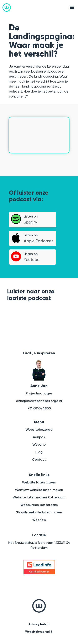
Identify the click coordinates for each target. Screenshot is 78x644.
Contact (39, 459)
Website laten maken (39, 482)
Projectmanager (39, 393)
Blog (39, 452)
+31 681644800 (39, 408)
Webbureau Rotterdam (39, 505)
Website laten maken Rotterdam (39, 497)
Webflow (39, 520)
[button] (71, 7)
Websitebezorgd (39, 430)
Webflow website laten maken (39, 490)
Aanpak (39, 437)
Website (39, 444)
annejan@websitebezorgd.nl (39, 401)
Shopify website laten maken (39, 512)
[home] (7, 7)
